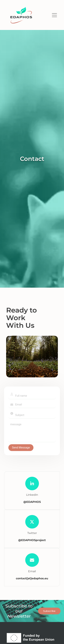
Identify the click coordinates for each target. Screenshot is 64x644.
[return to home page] (21, 15)
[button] (54, 15)
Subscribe (49, 611)
